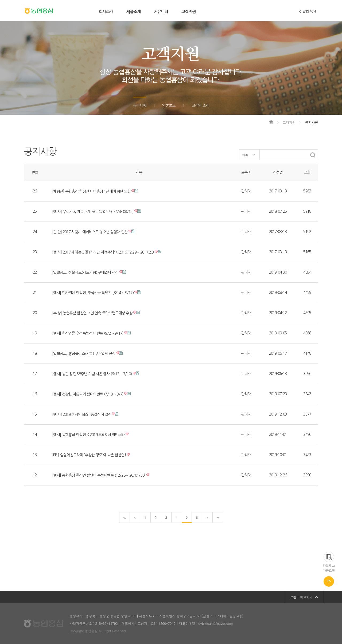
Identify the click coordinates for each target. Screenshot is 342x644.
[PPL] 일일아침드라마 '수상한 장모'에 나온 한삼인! (89, 455)
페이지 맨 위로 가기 (329, 581)
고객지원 (189, 12)
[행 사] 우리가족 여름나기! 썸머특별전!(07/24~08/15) (93, 212)
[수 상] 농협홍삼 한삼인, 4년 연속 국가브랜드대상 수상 (92, 313)
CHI (314, 11)
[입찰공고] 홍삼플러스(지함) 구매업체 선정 (84, 354)
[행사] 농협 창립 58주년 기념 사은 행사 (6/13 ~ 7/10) (92, 374)
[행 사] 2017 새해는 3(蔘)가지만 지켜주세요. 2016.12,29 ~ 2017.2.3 (103, 252)
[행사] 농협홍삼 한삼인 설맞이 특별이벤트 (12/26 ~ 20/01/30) (99, 475)
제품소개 (133, 12)
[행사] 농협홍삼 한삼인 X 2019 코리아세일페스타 (88, 435)
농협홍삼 (39, 11)
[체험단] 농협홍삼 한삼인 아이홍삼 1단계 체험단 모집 (91, 191)
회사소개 (106, 12)
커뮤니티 (161, 12)
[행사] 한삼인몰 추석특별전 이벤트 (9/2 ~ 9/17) (88, 333)
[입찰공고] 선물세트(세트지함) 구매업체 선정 (85, 272)
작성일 (278, 172)
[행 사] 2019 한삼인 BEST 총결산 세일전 (82, 414)
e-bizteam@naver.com (215, 623)
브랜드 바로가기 (301, 597)
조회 (307, 172)
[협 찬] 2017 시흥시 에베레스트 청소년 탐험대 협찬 (90, 232)
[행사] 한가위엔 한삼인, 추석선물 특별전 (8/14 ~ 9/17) (93, 293)
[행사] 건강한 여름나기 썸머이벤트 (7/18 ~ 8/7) (88, 394)
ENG (306, 11)
